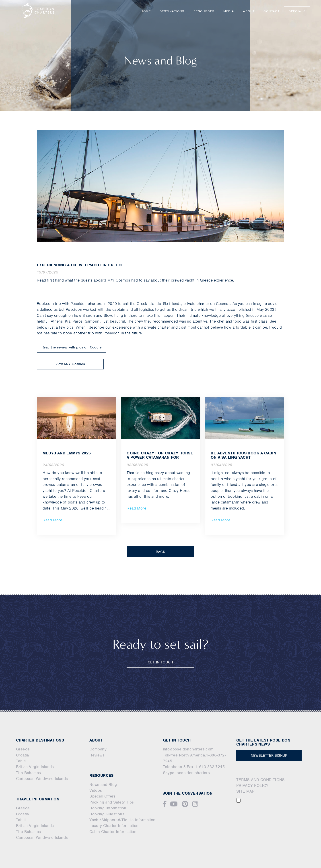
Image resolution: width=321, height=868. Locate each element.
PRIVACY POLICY (252, 785)
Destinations (172, 11)
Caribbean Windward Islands (42, 779)
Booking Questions (107, 814)
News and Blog (103, 785)
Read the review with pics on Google (71, 347)
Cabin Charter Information (113, 832)
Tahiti (21, 761)
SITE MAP (245, 791)
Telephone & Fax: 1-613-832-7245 (194, 767)
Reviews (97, 755)
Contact (272, 11)
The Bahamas (28, 773)
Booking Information (108, 808)
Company (98, 749)
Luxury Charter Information (114, 826)
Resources (204, 11)
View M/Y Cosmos (70, 364)
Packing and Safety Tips (112, 802)
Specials (297, 11)
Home (146, 11)
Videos (96, 790)
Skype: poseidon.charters (186, 773)
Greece (23, 749)
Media (229, 11)
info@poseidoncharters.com (188, 749)
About (249, 11)
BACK (161, 552)
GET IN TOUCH (160, 662)
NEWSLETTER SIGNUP (269, 756)
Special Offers (103, 796)
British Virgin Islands (35, 767)
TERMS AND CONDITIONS (261, 780)
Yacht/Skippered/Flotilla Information (122, 820)
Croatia (23, 755)
